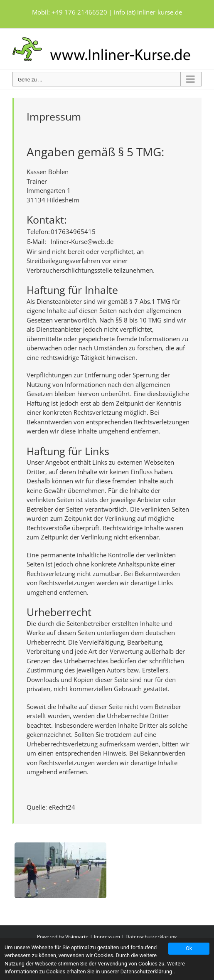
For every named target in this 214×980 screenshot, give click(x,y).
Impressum (107, 937)
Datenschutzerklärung (151, 937)
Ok (189, 948)
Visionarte (77, 937)
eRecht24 (62, 807)
